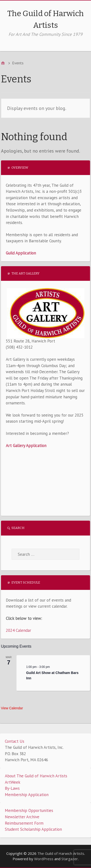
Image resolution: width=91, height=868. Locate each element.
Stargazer (70, 859)
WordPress (44, 859)
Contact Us (15, 741)
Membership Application (27, 795)
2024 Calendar (18, 630)
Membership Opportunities (29, 810)
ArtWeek (13, 782)
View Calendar (12, 708)
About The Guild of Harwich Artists (36, 776)
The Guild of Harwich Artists (61, 853)
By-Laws (12, 788)
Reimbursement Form (24, 823)
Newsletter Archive (22, 817)
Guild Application (21, 253)
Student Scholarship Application (33, 829)
